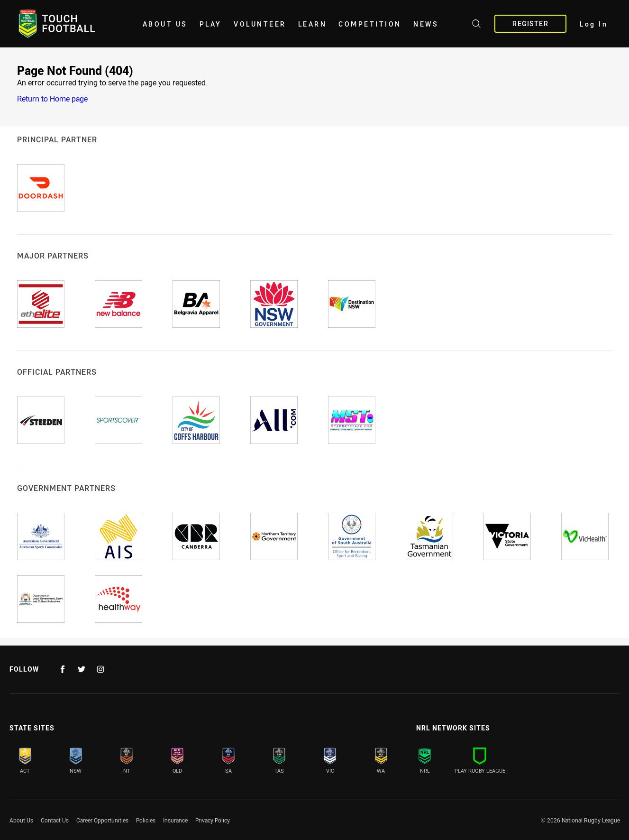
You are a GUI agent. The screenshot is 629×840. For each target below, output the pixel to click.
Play (211, 24)
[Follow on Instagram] (100, 669)
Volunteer (260, 24)
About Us (165, 24)
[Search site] (476, 25)
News (426, 24)
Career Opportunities (102, 820)
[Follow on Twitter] (82, 669)
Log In (594, 24)
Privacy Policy (213, 820)
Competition (370, 24)
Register (530, 23)
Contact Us (55, 820)
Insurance (175, 820)
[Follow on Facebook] (63, 669)
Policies (146, 820)
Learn (313, 24)
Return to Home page (52, 99)
